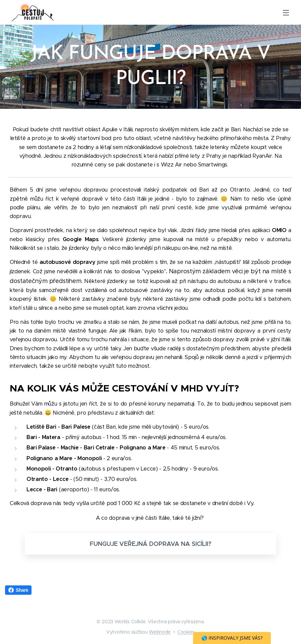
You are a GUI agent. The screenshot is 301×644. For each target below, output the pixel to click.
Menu (286, 13)
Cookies (186, 632)
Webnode (160, 632)
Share (18, 590)
